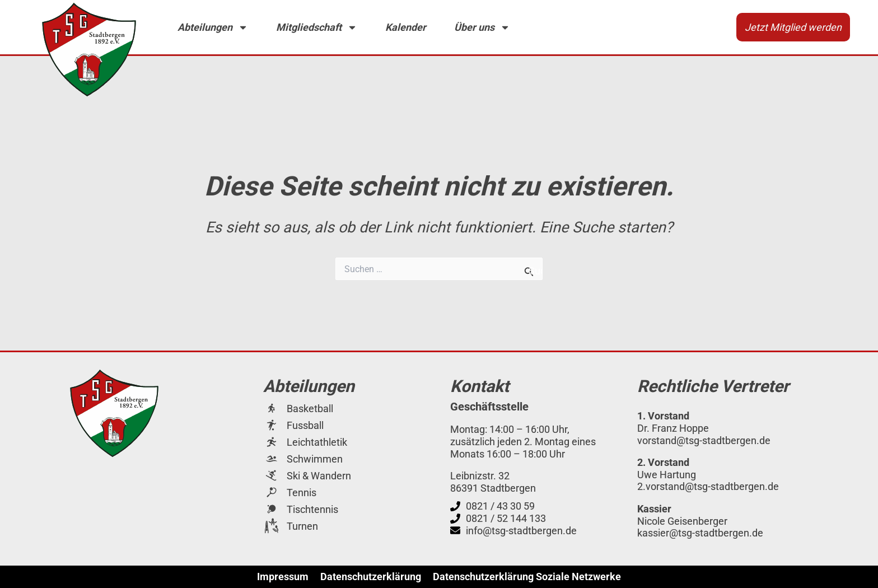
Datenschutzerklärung (371, 577)
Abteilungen (213, 27)
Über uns (482, 27)
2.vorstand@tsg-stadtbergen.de (708, 486)
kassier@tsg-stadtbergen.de (700, 533)
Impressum (283, 577)
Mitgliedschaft (317, 27)
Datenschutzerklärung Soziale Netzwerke (527, 577)
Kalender (406, 27)
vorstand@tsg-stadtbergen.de (704, 440)
